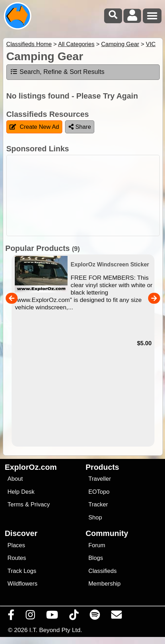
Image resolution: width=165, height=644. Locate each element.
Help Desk (21, 492)
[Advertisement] (86, 195)
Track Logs (22, 571)
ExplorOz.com (31, 467)
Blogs (96, 558)
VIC (151, 44)
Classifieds (102, 571)
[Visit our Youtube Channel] (52, 617)
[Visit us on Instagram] (30, 617)
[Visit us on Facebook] (11, 617)
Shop (95, 517)
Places (16, 545)
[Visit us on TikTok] (74, 617)
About (15, 479)
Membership (104, 584)
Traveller (100, 479)
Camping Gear (120, 44)
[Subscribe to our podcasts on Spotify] (95, 617)
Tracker (98, 504)
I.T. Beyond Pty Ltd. (56, 630)
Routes (17, 558)
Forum (97, 545)
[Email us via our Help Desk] (117, 617)
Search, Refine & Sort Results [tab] (57, 72)
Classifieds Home (29, 44)
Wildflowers (22, 584)
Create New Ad (34, 127)
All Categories (76, 44)
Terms (15, 504)
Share (80, 127)
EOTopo (99, 492)
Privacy (40, 504)
